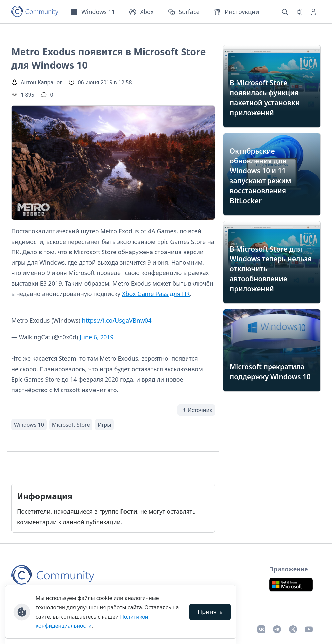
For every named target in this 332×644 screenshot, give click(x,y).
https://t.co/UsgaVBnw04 (117, 320)
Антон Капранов (42, 82)
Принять (210, 612)
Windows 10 (29, 425)
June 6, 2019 (97, 337)
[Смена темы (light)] (299, 12)
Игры (104, 425)
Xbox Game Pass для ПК (156, 294)
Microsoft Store (71, 425)
